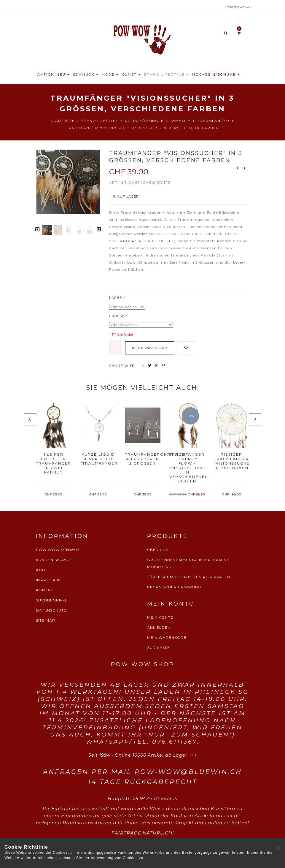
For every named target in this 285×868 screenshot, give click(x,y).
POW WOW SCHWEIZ (58, 550)
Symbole (180, 121)
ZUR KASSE (159, 648)
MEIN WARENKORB (167, 637)
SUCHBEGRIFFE (52, 600)
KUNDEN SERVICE (54, 560)
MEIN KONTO (160, 617)
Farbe (116, 298)
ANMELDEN (159, 627)
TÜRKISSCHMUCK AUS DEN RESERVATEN (189, 577)
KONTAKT (46, 590)
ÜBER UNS (158, 550)
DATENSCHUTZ (51, 610)
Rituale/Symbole (144, 121)
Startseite (63, 121)
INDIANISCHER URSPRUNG (174, 587)
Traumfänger (213, 121)
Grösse (117, 316)
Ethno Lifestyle (100, 121)
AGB (40, 570)
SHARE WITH (122, 366)
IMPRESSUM (48, 580)
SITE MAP (46, 620)
